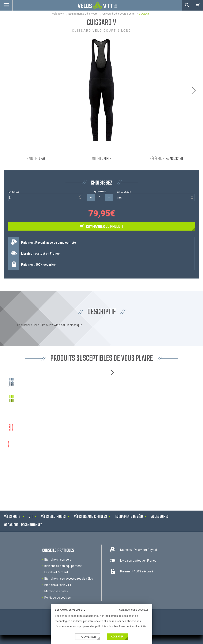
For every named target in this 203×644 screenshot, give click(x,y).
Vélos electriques (53, 531)
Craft (43, 159)
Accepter (117, 637)
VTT (31, 531)
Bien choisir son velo (58, 574)
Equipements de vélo (129, 531)
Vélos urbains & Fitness (91, 531)
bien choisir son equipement (63, 580)
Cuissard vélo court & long (119, 14)
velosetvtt (58, 14)
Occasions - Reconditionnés (23, 540)
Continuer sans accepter (134, 610)
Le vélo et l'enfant (56, 587)
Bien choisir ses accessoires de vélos (69, 593)
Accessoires (160, 531)
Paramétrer (88, 637)
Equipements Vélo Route (83, 14)
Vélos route (12, 531)
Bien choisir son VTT (58, 599)
